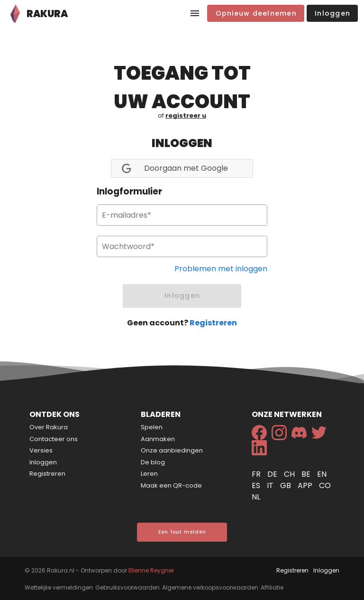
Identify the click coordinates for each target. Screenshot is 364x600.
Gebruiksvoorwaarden (127, 587)
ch (290, 474)
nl (256, 497)
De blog (153, 462)
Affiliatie (272, 587)
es (257, 485)
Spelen (152, 427)
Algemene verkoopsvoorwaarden (210, 587)
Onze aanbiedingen (172, 450)
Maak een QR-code (171, 485)
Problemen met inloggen (221, 269)
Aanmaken (158, 439)
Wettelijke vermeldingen (59, 587)
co (325, 485)
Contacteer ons (54, 439)
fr (257, 474)
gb (287, 485)
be (307, 474)
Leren (149, 474)
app (306, 485)
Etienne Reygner (151, 570)
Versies (41, 450)
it (271, 485)
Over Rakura (49, 427)
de (273, 474)
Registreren (213, 323)
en (322, 474)
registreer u (186, 115)
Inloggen (43, 462)
